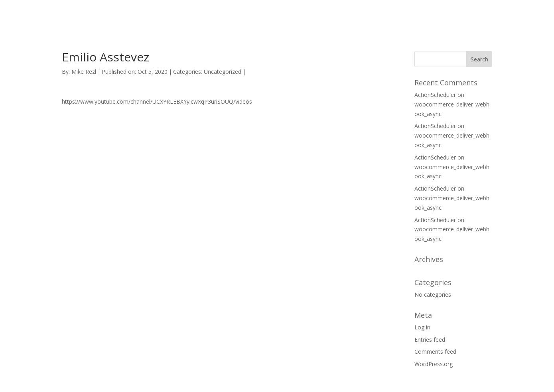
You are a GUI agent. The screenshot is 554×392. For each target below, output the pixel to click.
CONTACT (416, 16)
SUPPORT (373, 16)
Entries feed (430, 340)
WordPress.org (434, 364)
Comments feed (435, 352)
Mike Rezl (84, 72)
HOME (335, 16)
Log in (422, 327)
